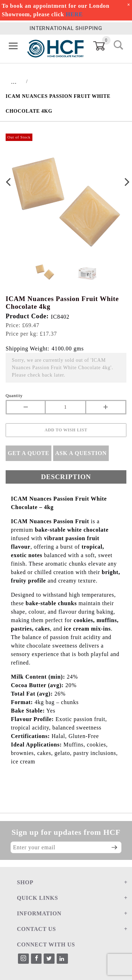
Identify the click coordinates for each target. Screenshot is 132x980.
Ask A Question (81, 453)
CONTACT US (36, 929)
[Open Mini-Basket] (103, 46)
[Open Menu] (13, 46)
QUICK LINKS (37, 898)
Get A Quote (29, 453)
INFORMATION (39, 913)
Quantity (14, 396)
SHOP (25, 882)
